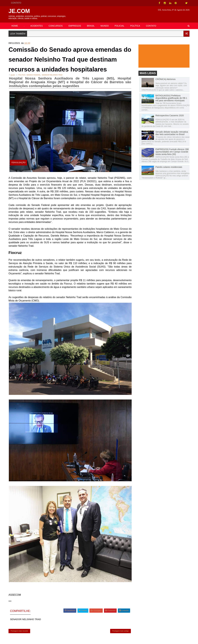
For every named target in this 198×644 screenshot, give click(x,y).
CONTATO (16, 3)
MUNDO (105, 26)
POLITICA (22, 75)
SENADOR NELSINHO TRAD (52, 75)
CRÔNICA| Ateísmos (166, 79)
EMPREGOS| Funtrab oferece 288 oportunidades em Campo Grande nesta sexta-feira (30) (172, 152)
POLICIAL (119, 26)
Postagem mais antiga (121, 631)
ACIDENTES (37, 26)
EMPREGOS (75, 26)
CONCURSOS (56, 26)
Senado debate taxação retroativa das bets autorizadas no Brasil (172, 133)
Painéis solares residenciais (169, 167)
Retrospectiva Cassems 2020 (170, 115)
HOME (15, 26)
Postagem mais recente (19, 631)
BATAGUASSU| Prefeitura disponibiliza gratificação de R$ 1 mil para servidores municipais (171, 98)
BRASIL (91, 26)
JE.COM (19, 11)
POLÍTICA (135, 26)
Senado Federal (34, 75)
